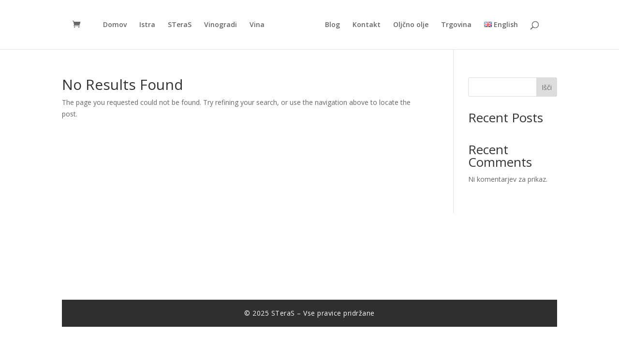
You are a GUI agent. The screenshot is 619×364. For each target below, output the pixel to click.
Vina (257, 25)
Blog (332, 25)
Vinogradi (221, 25)
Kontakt (367, 25)
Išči (547, 87)
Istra (147, 25)
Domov (115, 25)
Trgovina (456, 25)
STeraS (180, 25)
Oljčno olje (411, 25)
